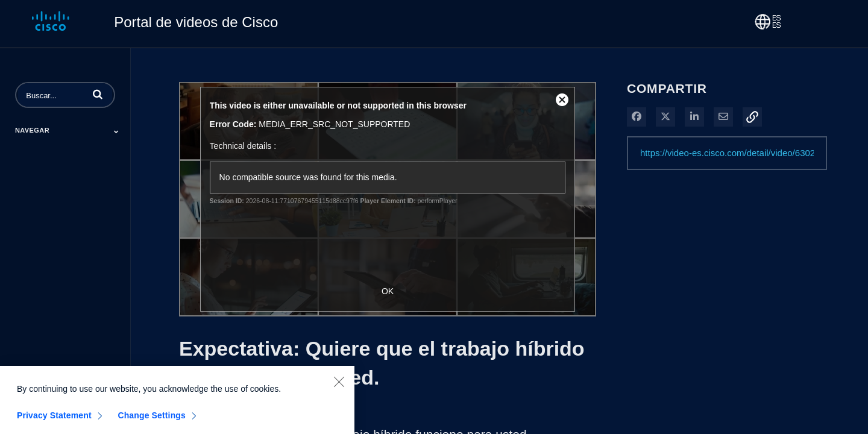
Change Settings (152, 420)
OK (388, 291)
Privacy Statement (54, 420)
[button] (98, 94)
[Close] (339, 386)
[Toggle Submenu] (116, 131)
